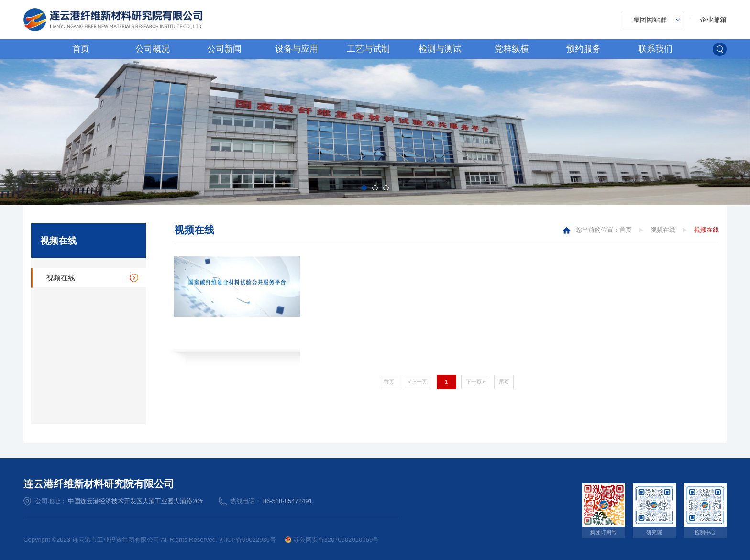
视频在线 (61, 278)
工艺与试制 (368, 49)
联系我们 (655, 49)
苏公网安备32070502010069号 (332, 540)
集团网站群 (650, 20)
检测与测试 (440, 49)
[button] (364, 188)
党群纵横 (512, 49)
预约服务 (584, 49)
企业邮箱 (713, 20)
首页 (81, 49)
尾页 (504, 382)
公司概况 (153, 49)
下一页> (475, 382)
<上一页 (418, 382)
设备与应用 (297, 49)
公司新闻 (224, 49)
